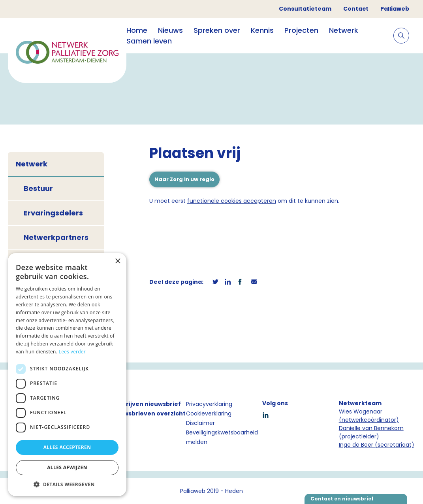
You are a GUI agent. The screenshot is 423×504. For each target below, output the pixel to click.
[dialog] (67, 375)
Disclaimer (200, 423)
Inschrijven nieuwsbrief (145, 404)
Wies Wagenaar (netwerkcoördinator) (369, 416)
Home (137, 30)
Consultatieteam (305, 9)
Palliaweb (395, 9)
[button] (67, 484)
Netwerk (344, 30)
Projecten (301, 30)
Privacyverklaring (209, 404)
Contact (356, 9)
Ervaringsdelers (53, 213)
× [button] (117, 261)
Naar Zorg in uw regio (184, 179)
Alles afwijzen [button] (67, 467)
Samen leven (149, 41)
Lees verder (72, 352)
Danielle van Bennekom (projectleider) (371, 432)
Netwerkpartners (56, 237)
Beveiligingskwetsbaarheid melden (222, 437)
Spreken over (217, 30)
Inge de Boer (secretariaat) (377, 445)
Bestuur (38, 188)
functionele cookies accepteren (232, 201)
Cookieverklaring (209, 413)
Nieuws (170, 30)
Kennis (262, 30)
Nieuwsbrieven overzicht (148, 413)
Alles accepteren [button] (67, 447)
